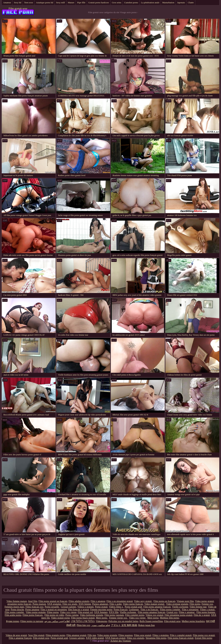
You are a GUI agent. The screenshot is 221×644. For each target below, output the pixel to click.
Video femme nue (198, 607)
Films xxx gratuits (136, 638)
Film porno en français (164, 601)
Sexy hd (17, 3)
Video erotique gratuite (177, 604)
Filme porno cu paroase (32, 621)
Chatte (191, 3)
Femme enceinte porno (101, 610)
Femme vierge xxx (118, 618)
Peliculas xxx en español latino (123, 621)
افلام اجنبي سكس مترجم (57, 621)
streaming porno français (19, 604)
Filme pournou (126, 635)
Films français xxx (35, 607)
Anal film (33, 601)
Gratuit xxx (172, 612)
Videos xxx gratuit (154, 615)
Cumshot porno (131, 3)
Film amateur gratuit (76, 635)
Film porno (195, 604)
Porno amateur (32, 610)
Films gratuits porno (55, 635)
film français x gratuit (79, 610)
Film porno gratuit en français (53, 601)
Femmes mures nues (14, 607)
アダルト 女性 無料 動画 (124, 625)
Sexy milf (61, 3)
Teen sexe (29, 3)
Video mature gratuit (155, 604)
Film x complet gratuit (181, 635)
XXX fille (114, 612)
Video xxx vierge (68, 612)
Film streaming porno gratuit (178, 615)
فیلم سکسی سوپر (101, 625)
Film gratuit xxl (85, 612)
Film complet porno (135, 615)
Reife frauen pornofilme (151, 621)
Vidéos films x (116, 607)
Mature (71, 3)
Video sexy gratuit (143, 601)
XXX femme (85, 604)
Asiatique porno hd (45, 3)
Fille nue (92, 635)
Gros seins (117, 3)
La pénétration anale (150, 3)
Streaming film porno (156, 638)
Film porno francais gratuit (181, 638)
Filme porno (53, 612)
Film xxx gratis (70, 604)
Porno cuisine (72, 615)
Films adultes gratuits (79, 601)
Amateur (7, 3)
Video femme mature (17, 601)
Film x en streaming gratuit (120, 601)
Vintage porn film (185, 601)
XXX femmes (101, 612)
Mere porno (102, 618)
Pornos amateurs (100, 604)
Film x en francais (150, 610)
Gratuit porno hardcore (99, 3)
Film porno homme (206, 612)
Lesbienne (134, 610)
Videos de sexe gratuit (16, 635)
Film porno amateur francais (152, 612)
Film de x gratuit (202, 615)
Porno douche (17, 610)
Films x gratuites (161, 635)
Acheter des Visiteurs (121, 641)
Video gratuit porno (60, 618)
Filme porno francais (33, 615)
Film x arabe (116, 604)
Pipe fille (81, 3)
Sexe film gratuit (36, 635)
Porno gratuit (101, 607)
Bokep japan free (147, 625)
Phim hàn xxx (83, 625)
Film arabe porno (13, 615)
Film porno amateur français (157, 607)
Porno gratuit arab (133, 607)
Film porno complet (15, 612)
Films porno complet (170, 610)
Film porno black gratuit (83, 618)
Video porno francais (133, 604)
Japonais (181, 3)
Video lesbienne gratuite (92, 615)
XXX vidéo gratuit (95, 638)
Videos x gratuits (86, 607)
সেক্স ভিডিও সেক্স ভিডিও (83, 621)
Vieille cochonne (180, 607)
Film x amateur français (20, 638)
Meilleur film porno (169, 618)
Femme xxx (207, 604)
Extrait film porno (203, 638)
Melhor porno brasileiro (193, 621)
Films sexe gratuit (143, 635)
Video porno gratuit (204, 601)
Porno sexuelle (52, 607)
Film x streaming (191, 610)
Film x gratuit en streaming (54, 610)
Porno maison (39, 604)
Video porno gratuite (36, 612)
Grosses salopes (68, 607)
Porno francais (121, 610)
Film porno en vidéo (54, 615)
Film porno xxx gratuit (204, 635)
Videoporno (102, 621)
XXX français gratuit (115, 638)
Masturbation (168, 3)
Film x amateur (98, 601)
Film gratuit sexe (18, 9)
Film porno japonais (114, 615)
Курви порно (13, 621)
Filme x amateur (187, 612)
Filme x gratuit (208, 610)
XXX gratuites (54, 604)
